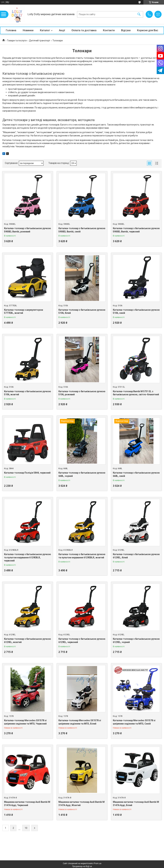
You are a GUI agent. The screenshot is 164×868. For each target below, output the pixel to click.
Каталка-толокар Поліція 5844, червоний (27, 473)
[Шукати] (139, 14)
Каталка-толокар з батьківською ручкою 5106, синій (136, 311)
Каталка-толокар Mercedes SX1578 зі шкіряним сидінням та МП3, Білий (80, 722)
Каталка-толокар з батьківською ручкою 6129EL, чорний (136, 641)
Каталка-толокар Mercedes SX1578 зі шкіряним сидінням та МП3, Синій (134, 722)
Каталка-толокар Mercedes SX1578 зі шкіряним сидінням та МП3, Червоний (25, 722)
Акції (62, 30)
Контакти (109, 30)
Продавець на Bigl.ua (82, 866)
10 (26, 828)
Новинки (28, 30)
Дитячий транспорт (40, 41)
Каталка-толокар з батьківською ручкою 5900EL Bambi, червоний (136, 230)
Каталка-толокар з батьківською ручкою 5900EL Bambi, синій (82, 230)
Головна (11, 30)
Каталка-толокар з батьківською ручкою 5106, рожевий (82, 393)
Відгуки (126, 30)
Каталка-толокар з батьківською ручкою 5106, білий (82, 311)
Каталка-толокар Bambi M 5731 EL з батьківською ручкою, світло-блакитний (136, 393)
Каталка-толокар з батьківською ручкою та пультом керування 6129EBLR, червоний (28, 557)
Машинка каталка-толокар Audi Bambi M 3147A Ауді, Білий (136, 804)
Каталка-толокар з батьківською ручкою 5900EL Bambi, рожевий (28, 230)
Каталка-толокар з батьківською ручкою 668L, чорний (82, 474)
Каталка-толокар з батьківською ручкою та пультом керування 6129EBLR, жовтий (82, 556)
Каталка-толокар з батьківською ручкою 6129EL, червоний (82, 641)
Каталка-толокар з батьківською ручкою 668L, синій (136, 474)
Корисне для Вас (148, 30)
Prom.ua (98, 863)
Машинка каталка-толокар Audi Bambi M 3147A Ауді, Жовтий (82, 804)
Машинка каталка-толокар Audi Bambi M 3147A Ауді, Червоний (27, 804)
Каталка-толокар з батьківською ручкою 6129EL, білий (136, 556)
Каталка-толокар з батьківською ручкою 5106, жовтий (28, 393)
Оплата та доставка (84, 30)
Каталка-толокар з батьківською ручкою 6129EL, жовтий (28, 641)
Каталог (45, 30)
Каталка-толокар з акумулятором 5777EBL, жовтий (24, 311)
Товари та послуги (17, 41)
